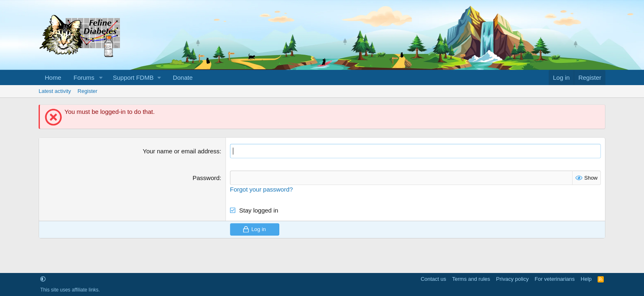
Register (87, 91)
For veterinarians (555, 279)
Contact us (433, 279)
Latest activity (55, 91)
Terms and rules (471, 279)
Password (206, 178)
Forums (84, 77)
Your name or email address (181, 151)
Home (53, 77)
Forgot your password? (261, 189)
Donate (183, 77)
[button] (101, 77)
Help (586, 279)
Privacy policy (512, 279)
